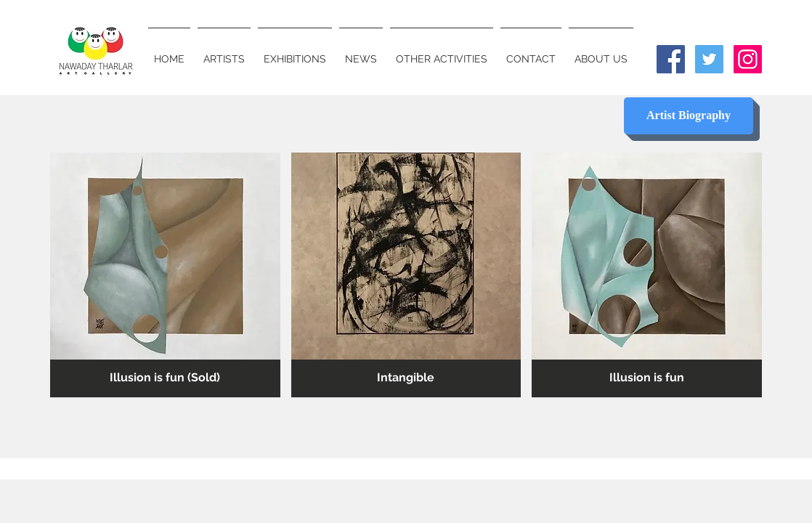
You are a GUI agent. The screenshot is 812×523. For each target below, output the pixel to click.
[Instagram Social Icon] (748, 59)
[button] (165, 275)
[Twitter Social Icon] (709, 59)
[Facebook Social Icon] (671, 59)
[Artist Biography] (689, 116)
